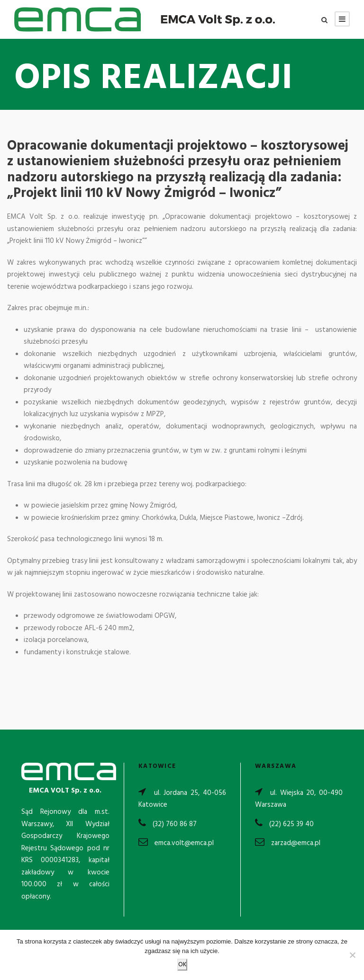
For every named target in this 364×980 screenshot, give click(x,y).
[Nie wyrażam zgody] (352, 955)
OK (182, 965)
